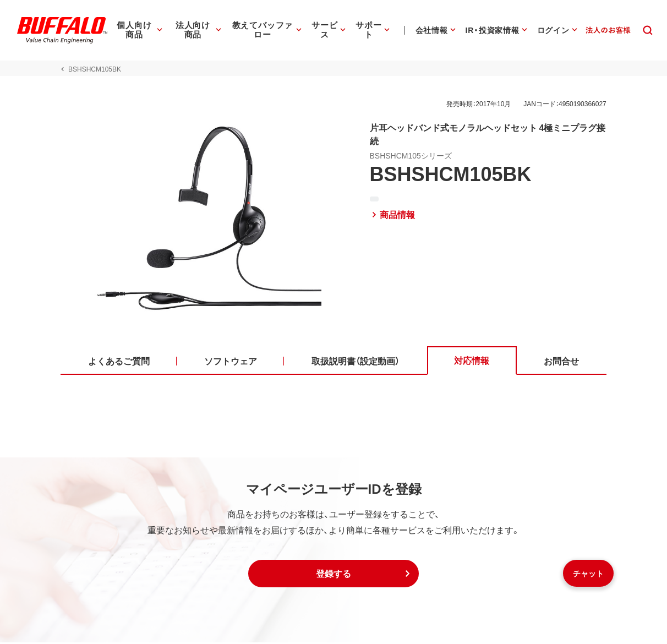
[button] (333, 575)
